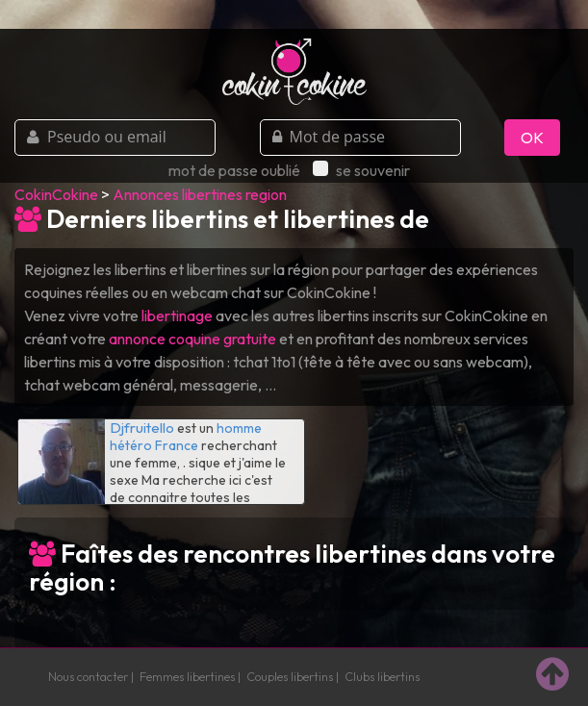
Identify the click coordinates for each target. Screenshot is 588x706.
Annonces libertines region (200, 194)
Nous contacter (88, 676)
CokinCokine (56, 194)
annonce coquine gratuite (192, 339)
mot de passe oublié (234, 170)
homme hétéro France (186, 437)
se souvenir (361, 170)
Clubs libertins (382, 676)
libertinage (177, 315)
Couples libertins (290, 676)
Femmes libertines (187, 676)
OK (532, 138)
